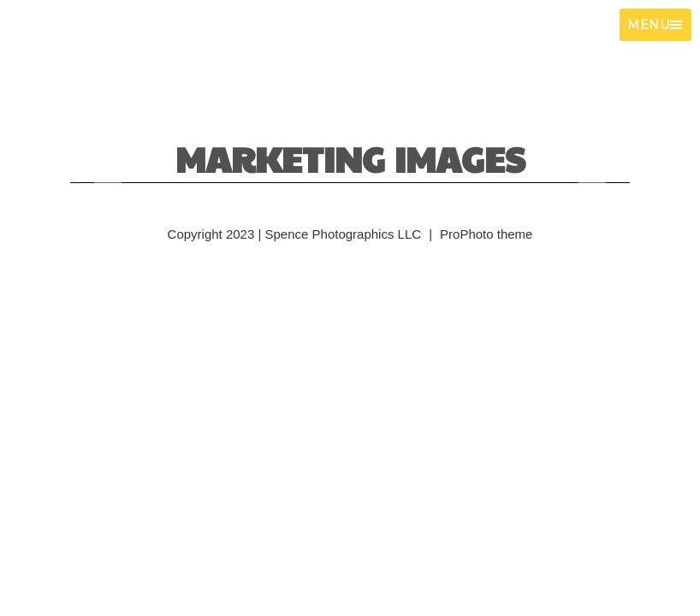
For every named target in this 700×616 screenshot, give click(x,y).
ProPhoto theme (486, 234)
